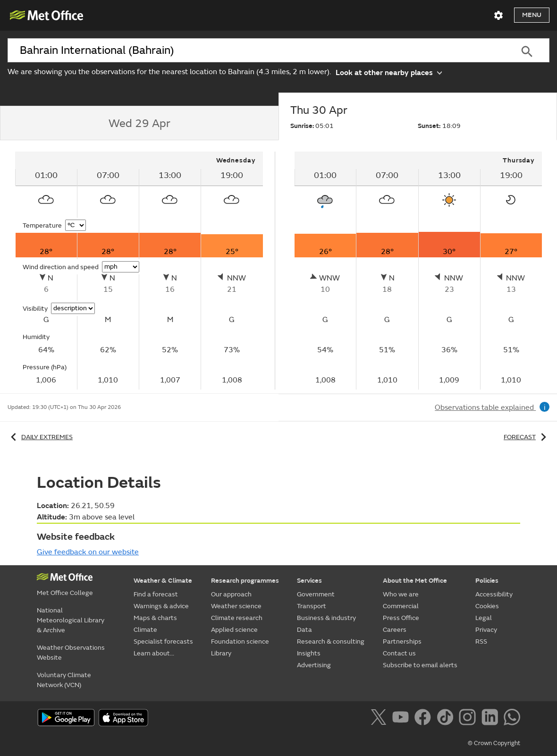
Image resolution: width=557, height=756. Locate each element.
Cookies (487, 606)
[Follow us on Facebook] (425, 719)
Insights (309, 653)
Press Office (401, 618)
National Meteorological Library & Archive (71, 620)
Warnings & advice (161, 606)
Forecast (527, 437)
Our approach (231, 594)
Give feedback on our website (88, 552)
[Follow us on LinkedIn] (492, 719)
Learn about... (154, 653)
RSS (481, 641)
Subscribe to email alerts (420, 665)
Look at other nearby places (389, 72)
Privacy (486, 630)
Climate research (237, 618)
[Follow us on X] (380, 719)
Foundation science (240, 641)
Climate (145, 630)
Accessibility (494, 594)
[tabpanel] (140, 271)
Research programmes (245, 581)
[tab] (139, 123)
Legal (484, 618)
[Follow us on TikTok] (447, 719)
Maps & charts (155, 618)
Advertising (314, 665)
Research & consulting (331, 641)
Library (221, 653)
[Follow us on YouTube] (402, 719)
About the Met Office (415, 581)
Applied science (234, 630)
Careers (395, 630)
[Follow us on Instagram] (469, 719)
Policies (487, 581)
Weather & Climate (163, 581)
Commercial (401, 606)
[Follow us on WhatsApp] (512, 719)
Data (304, 630)
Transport (312, 606)
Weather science (236, 606)
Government (316, 594)
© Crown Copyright (494, 743)
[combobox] (256, 51)
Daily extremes (40, 437)
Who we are (401, 594)
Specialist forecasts (163, 641)
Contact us (399, 653)
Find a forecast (156, 594)
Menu (532, 15)
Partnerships (402, 641)
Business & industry (326, 618)
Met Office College (65, 593)
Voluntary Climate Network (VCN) (64, 680)
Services (309, 581)
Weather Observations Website (71, 653)
